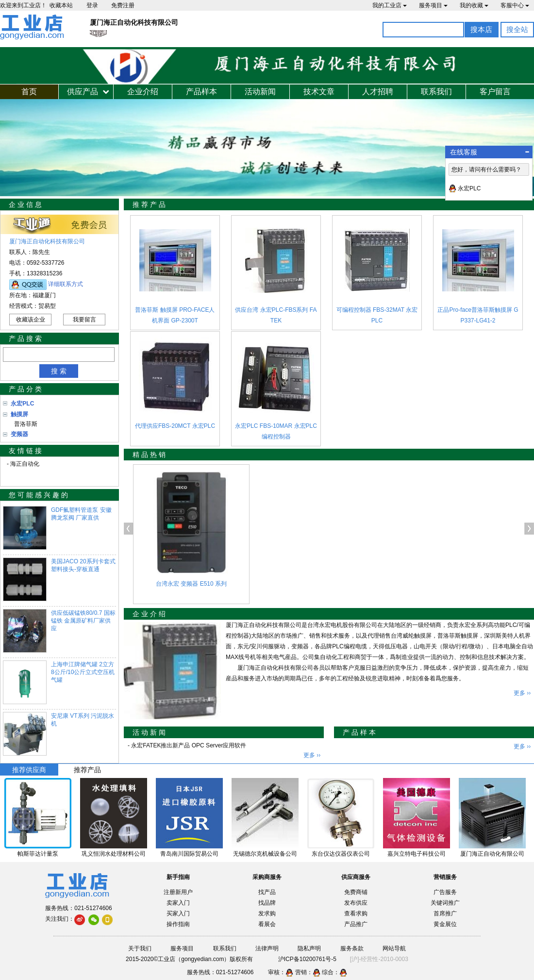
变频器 (19, 434)
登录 (92, 5)
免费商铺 (356, 892)
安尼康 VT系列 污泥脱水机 (83, 720)
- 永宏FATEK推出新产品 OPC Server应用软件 (187, 745)
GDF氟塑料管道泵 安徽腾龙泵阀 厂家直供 (81, 514)
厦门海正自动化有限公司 (492, 854)
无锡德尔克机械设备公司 (265, 854)
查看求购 (356, 913)
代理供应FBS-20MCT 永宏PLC (175, 426)
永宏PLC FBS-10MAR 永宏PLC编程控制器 (276, 431)
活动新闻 (260, 92)
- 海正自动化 (23, 464)
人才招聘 (378, 92)
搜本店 (481, 29)
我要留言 (84, 320)
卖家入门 (178, 903)
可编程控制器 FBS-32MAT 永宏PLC (377, 315)
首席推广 (445, 913)
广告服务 (445, 892)
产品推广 (356, 924)
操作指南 (178, 924)
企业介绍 (143, 92)
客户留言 (495, 92)
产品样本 (201, 92)
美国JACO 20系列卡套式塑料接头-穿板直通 (83, 565)
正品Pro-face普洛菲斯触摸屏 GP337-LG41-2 (478, 315)
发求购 (267, 913)
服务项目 (433, 5)
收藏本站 (61, 5)
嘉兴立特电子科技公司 (417, 854)
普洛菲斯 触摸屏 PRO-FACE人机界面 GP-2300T (175, 315)
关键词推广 (445, 903)
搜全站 (517, 29)
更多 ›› (522, 693)
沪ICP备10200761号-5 (307, 959)
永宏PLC (22, 404)
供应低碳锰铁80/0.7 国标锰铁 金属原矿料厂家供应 (83, 621)
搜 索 (59, 371)
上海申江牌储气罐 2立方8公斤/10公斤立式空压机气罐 (83, 672)
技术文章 (319, 92)
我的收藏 (474, 5)
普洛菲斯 (24, 424)
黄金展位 (445, 924)
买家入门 (178, 913)
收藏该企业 (31, 320)
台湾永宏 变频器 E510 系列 (191, 584)
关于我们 (140, 948)
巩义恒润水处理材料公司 (114, 854)
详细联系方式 (66, 284)
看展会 (267, 924)
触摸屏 (19, 414)
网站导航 (394, 948)
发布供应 (356, 903)
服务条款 (352, 948)
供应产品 (83, 92)
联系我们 (436, 92)
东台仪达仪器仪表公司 (341, 854)
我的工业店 (390, 5)
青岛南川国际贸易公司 (189, 854)
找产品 (267, 892)
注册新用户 (178, 892)
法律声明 (267, 948)
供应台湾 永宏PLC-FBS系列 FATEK (276, 315)
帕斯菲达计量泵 (38, 854)
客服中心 (515, 5)
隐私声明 (309, 948)
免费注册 (123, 5)
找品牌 (267, 903)
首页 (29, 92)
